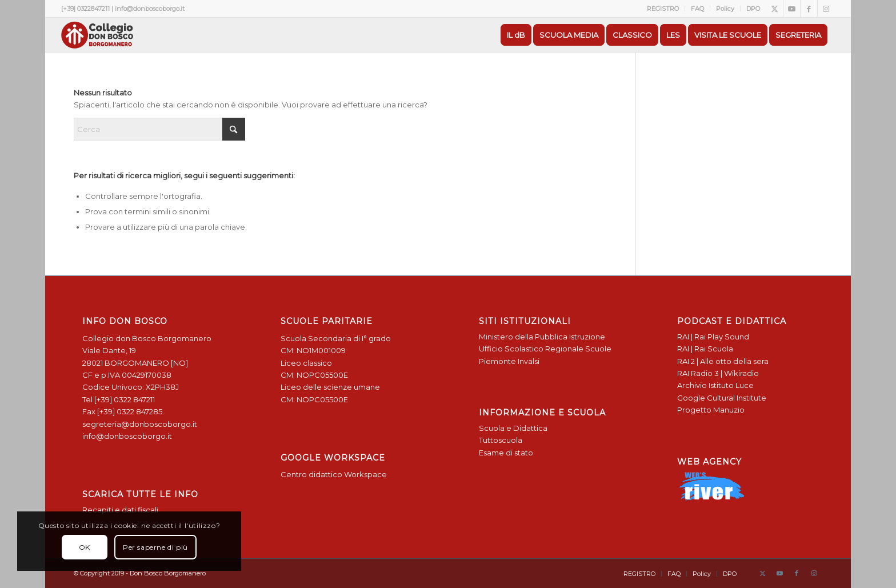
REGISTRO (663, 9)
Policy (725, 9)
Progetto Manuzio (711, 410)
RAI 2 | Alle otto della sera (723, 361)
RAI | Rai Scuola (705, 349)
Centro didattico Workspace (334, 474)
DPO (753, 9)
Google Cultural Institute (722, 398)
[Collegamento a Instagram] (826, 9)
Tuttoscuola (501, 440)
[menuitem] (663, 9)
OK (85, 547)
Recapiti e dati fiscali (120, 510)
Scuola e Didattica (513, 428)
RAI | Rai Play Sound (713, 337)
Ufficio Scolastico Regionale (531, 349)
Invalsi (529, 361)
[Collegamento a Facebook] (809, 9)
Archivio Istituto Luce (715, 385)
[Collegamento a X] (775, 9)
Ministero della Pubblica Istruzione (542, 337)
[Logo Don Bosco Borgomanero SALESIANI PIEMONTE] (97, 35)
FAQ (697, 9)
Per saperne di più (155, 547)
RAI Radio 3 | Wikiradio (718, 373)
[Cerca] (159, 129)
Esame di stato (506, 453)
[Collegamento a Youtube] (792, 9)
